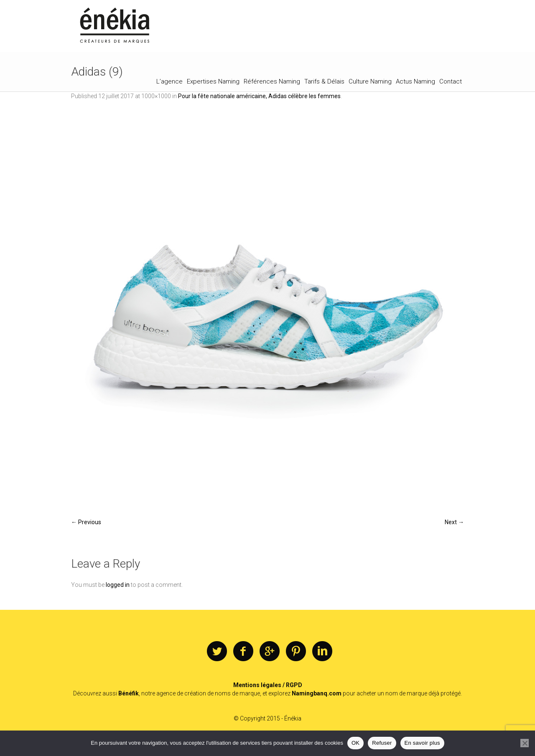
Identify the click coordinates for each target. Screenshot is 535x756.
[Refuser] (525, 743)
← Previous (86, 522)
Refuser (382, 743)
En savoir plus (422, 743)
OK (355, 743)
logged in (118, 585)
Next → (454, 522)
